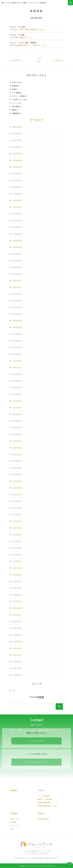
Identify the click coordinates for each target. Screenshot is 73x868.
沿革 (12, 829)
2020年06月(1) (17, 541)
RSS (14, 691)
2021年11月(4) (17, 448)
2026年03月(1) (17, 127)
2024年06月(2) (17, 247)
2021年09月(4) (17, 461)
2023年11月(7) (17, 287)
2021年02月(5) (17, 508)
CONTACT (41, 813)
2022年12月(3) (17, 361)
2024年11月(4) (17, 214)
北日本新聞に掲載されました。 (22, 37)
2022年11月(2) (17, 368)
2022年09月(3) (17, 381)
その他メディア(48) (19, 100)
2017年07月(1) (17, 675)
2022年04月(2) (17, 414)
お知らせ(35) (17, 82)
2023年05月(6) (17, 327)
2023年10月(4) (17, 294)
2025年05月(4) (17, 180)
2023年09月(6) (17, 301)
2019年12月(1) (17, 568)
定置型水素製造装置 (44, 802)
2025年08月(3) (17, 160)
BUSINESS (14, 790)
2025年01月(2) (17, 200)
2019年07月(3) (17, 581)
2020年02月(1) (17, 561)
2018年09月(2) (17, 641)
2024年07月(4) (17, 240)
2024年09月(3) (17, 227)
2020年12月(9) (17, 521)
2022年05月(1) (17, 408)
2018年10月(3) (17, 635)
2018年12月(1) (17, 622)
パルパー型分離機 (43, 796)
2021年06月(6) (17, 481)
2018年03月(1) (17, 662)
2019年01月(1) (17, 615)
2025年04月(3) (17, 187)
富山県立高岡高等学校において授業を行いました (28, 45)
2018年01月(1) (17, 668)
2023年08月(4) (17, 307)
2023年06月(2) (17, 321)
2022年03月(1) (17, 421)
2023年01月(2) (17, 354)
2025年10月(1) (17, 147)
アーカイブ (36, 120)
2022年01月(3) (17, 434)
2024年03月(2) (17, 267)
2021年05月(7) (17, 488)
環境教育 (33, 43)
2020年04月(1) (17, 548)
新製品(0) (16, 86)
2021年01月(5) (17, 515)
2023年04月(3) (17, 334)
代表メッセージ (15, 819)
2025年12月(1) (17, 134)
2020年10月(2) (17, 528)
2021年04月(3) (17, 494)
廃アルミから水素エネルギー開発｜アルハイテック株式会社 (24, 3)
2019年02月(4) (17, 608)
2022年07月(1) (17, 394)
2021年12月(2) (17, 441)
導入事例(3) (16, 106)
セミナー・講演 (23, 43)
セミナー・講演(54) (19, 96)
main (38, 61)
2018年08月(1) (17, 648)
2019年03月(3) (17, 601)
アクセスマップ (15, 826)
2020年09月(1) (17, 535)
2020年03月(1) (17, 555)
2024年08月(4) (17, 234)
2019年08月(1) (17, 575)
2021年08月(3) (17, 468)
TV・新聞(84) (17, 93)
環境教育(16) (17, 113)
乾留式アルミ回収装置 (45, 799)
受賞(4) (15, 89)
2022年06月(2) (17, 401)
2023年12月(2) (17, 281)
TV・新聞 (22, 27)
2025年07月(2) (17, 167)
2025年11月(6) (17, 140)
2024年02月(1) (17, 274)
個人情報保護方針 (43, 819)
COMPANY (14, 813)
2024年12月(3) (17, 207)
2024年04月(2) (17, 261)
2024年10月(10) (17, 220)
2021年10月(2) (17, 454)
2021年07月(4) (17, 474)
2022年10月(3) (17, 374)
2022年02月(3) (17, 428)
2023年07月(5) (17, 314)
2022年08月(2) (17, 388)
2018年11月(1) (17, 628)
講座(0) (15, 110)
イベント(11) (17, 103)
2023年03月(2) (17, 341)
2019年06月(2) (17, 588)
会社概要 (13, 822)
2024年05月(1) (17, 254)
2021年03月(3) (17, 501)
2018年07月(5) (17, 655)
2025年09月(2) (17, 154)
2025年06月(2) (17, 174)
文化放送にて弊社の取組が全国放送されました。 (28, 29)
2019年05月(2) (17, 595)
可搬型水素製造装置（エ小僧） (48, 806)
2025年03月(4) (17, 194)
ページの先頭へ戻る (69, 866)
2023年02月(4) (17, 347)
